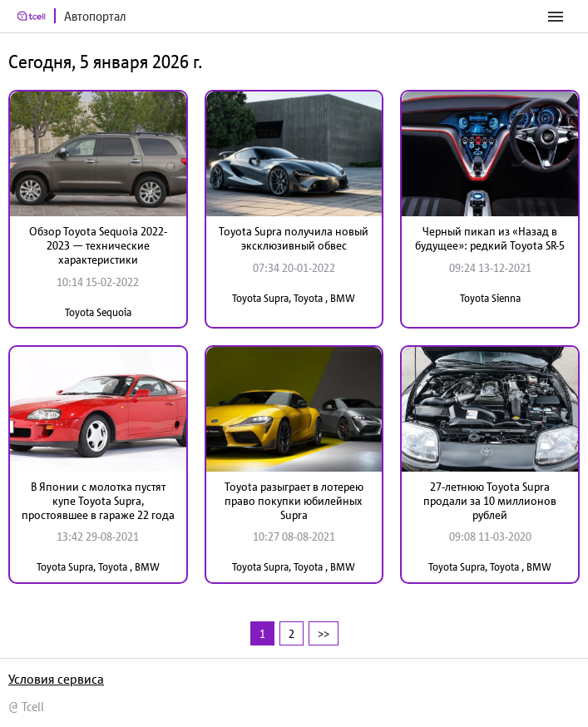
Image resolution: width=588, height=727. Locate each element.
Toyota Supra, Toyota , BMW (294, 298)
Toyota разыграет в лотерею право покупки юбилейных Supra (294, 501)
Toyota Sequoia (98, 312)
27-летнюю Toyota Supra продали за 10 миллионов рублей (490, 501)
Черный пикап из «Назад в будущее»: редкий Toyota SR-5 (490, 238)
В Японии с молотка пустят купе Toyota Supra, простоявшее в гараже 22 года (98, 501)
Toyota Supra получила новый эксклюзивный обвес (294, 238)
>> (324, 633)
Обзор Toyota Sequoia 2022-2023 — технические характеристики (98, 245)
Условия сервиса (56, 679)
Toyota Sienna (490, 298)
